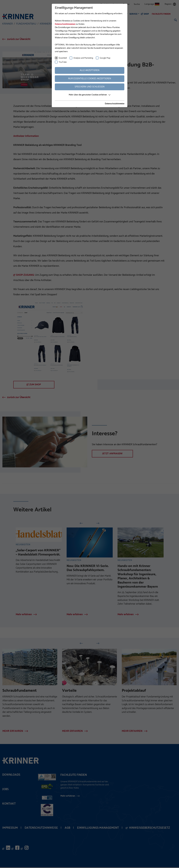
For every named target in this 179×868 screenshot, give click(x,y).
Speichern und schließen (90, 87)
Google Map (105, 58)
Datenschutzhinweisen (65, 24)
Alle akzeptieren (90, 70)
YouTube (63, 62)
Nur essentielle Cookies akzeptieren (90, 79)
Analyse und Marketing (83, 58)
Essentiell (63, 58)
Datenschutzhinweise (115, 104)
